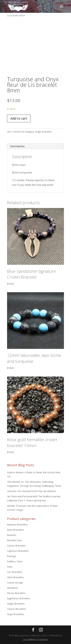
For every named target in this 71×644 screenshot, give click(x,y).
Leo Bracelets (15, 572)
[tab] (35, 146)
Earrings (12, 556)
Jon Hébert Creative (35, 639)
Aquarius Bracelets (17, 524)
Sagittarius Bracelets (19, 598)
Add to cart (19, 118)
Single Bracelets (43, 132)
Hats (10, 567)
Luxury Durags (15, 582)
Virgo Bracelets (16, 614)
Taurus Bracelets (17, 609)
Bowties (12, 535)
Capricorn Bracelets (18, 551)
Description (17, 146)
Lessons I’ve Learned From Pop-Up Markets (32, 491)
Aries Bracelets (15, 530)
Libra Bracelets (15, 577)
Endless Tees (15, 561)
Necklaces (13, 588)
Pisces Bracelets (16, 593)
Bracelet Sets (15, 540)
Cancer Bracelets (16, 546)
